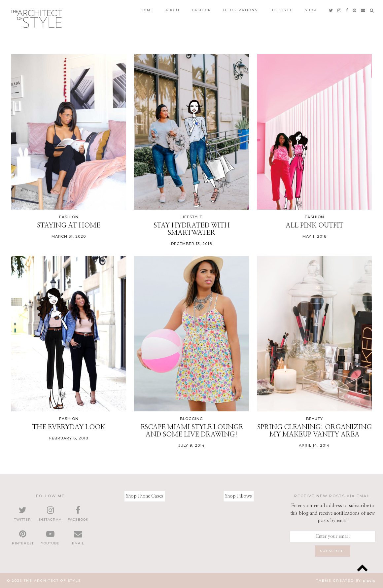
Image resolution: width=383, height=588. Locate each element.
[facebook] (347, 10)
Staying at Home (69, 225)
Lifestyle (281, 10)
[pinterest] (355, 10)
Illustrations (240, 10)
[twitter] (331, 10)
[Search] (372, 10)
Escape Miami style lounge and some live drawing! (192, 431)
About (173, 10)
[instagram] (340, 10)
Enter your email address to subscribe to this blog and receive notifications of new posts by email (333, 513)
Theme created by (346, 581)
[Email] (363, 10)
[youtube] (51, 538)
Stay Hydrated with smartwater (192, 229)
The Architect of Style (52, 581)
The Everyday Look (69, 427)
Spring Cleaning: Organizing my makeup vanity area (314, 431)
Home (147, 10)
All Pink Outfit (314, 225)
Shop (311, 10)
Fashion (202, 10)
